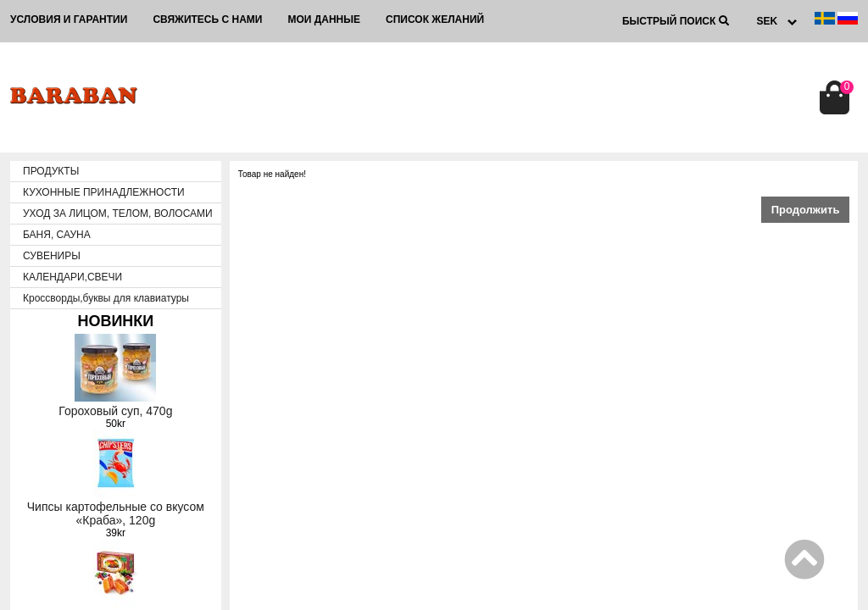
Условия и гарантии (69, 19)
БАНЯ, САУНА (57, 235)
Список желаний (435, 19)
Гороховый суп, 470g (115, 411)
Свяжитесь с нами (207, 19)
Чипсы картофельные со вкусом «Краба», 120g (116, 513)
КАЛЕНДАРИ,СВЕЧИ (72, 277)
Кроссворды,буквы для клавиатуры (106, 298)
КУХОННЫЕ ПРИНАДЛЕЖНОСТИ (104, 192)
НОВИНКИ (115, 321)
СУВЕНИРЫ (52, 256)
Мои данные (324, 19)
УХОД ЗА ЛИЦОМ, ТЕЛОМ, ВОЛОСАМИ (118, 213)
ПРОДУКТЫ (51, 171)
